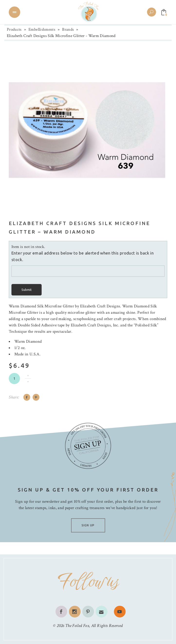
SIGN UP (88, 525)
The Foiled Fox (77, 626)
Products (14, 29)
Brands (68, 29)
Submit (27, 290)
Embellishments (42, 29)
